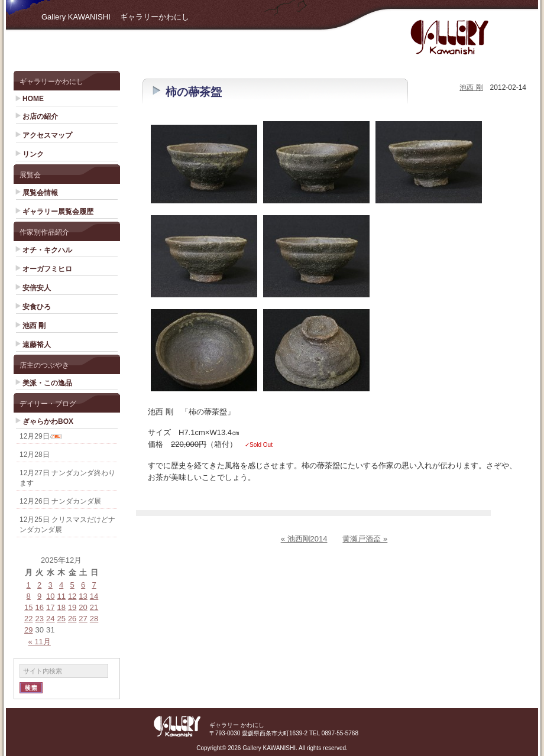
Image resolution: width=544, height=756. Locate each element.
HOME (33, 99)
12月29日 (35, 436)
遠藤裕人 (37, 345)
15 (28, 607)
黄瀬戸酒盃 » (365, 539)
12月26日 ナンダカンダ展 (60, 501)
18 (61, 607)
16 (39, 607)
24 (50, 619)
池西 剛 (34, 326)
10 (50, 596)
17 (50, 607)
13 (83, 596)
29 (28, 630)
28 (94, 619)
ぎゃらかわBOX (48, 421)
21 (94, 607)
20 (83, 607)
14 (94, 596)
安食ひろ (37, 307)
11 (61, 596)
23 (39, 619)
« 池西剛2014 (304, 539)
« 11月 (40, 642)
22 (28, 619)
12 (72, 596)
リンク (33, 154)
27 (83, 619)
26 (72, 619)
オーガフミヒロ (47, 269)
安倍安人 (37, 288)
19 (72, 607)
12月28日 (35, 455)
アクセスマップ (47, 135)
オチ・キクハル (47, 250)
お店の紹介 (40, 116)
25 (61, 619)
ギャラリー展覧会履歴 (58, 212)
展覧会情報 (40, 193)
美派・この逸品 (47, 383)
